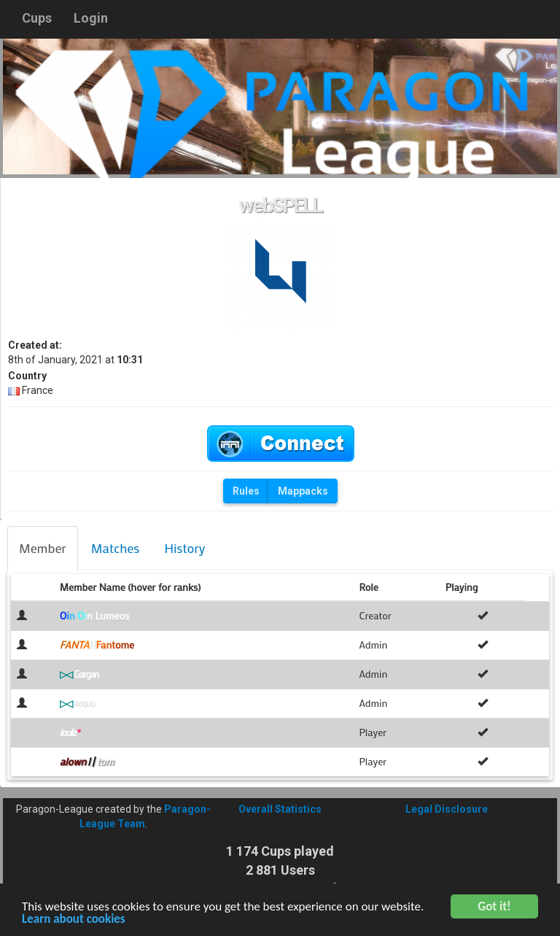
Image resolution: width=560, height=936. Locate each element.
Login (91, 18)
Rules (246, 491)
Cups (37, 18)
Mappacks (303, 491)
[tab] (43, 549)
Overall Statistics (280, 809)
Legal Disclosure (447, 809)
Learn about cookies (74, 921)
